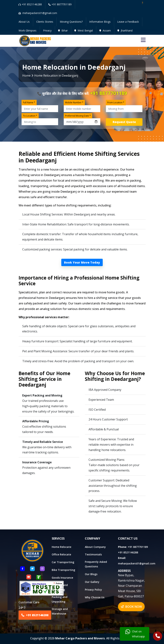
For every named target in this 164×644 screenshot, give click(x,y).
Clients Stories (45, 22)
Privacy (47, 30)
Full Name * (29, 102)
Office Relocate (61, 554)
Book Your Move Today (82, 262)
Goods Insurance (62, 578)
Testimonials (93, 554)
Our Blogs (91, 574)
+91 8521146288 (30, 4)
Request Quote (124, 122)
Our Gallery (92, 582)
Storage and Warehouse (60, 611)
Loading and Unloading (60, 587)
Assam (105, 30)
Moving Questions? (71, 22)
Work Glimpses (28, 30)
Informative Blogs (100, 22)
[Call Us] (158, 636)
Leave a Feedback (128, 22)
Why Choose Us (95, 597)
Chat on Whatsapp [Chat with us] (135, 634)
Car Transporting (63, 562)
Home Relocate (61, 547)
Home (26, 76)
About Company (95, 547)
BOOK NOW (131, 607)
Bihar (63, 30)
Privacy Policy (93, 590)
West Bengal (84, 30)
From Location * (116, 102)
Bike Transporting (63, 570)
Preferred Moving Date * (78, 116)
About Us (24, 22)
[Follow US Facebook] (22, 569)
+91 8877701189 (60, 4)
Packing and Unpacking (60, 599)
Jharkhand (125, 30)
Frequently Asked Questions (96, 564)
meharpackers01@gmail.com (137, 563)
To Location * (30, 116)
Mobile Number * (74, 102)
